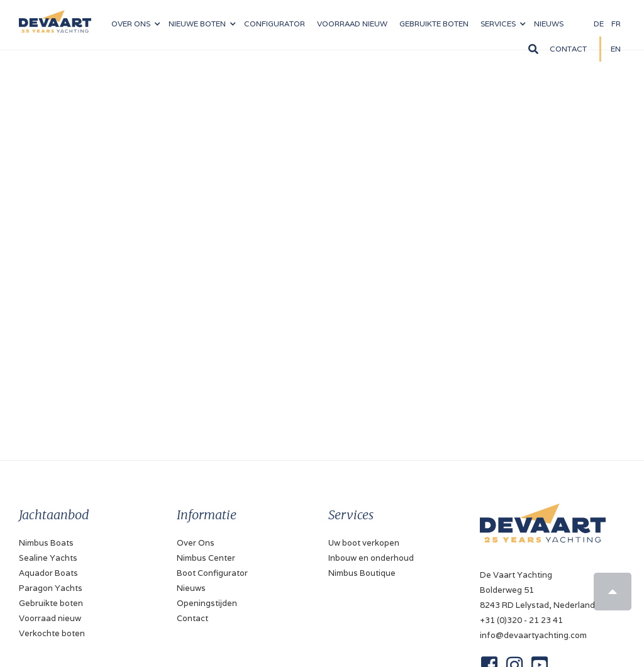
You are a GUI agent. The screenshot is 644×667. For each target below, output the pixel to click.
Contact (568, 49)
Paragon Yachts (51, 588)
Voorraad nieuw (50, 618)
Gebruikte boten (434, 24)
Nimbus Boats (46, 543)
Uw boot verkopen (364, 543)
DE (599, 24)
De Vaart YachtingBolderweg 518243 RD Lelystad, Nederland (537, 590)
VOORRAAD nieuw (352, 24)
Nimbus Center (206, 558)
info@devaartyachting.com (533, 635)
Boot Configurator (212, 573)
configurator (275, 24)
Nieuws (191, 588)
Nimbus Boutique (362, 573)
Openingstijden (207, 603)
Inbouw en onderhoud (371, 558)
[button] (136, 24)
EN (616, 49)
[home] (55, 16)
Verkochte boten (52, 633)
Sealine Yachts (48, 558)
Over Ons (196, 543)
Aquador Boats (48, 573)
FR (616, 24)
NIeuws (549, 24)
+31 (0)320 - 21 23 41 (521, 620)
